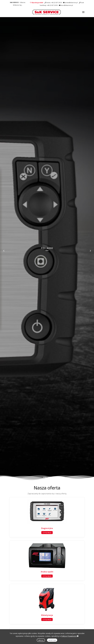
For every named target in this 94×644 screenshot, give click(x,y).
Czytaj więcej (47, 533)
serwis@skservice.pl (70, 3)
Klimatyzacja (47, 615)
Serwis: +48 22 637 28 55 (53, 3)
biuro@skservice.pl (66, 5)
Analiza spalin (47, 572)
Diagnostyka (47, 528)
